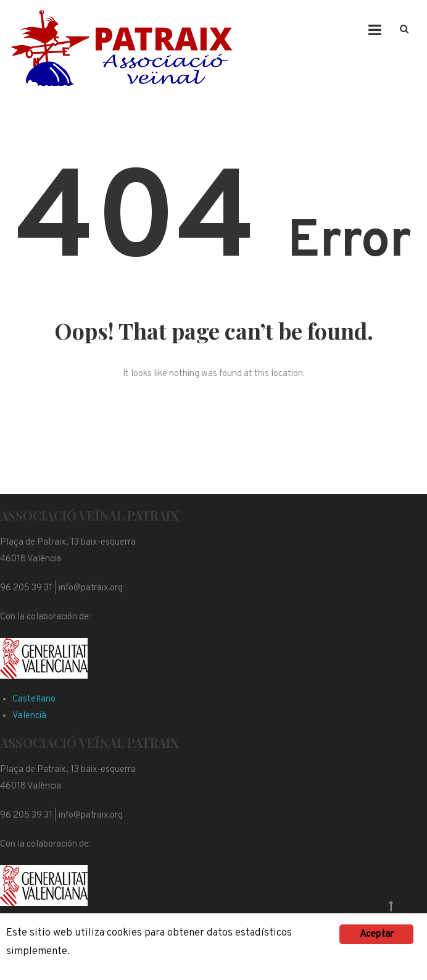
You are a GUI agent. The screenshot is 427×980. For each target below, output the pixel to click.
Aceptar (376, 934)
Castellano (34, 699)
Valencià (29, 716)
